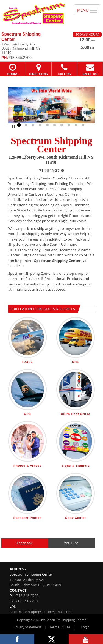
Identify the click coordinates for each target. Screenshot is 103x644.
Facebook (25, 543)
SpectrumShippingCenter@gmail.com (41, 612)
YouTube (71, 543)
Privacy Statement (27, 627)
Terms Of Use (60, 627)
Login (85, 627)
